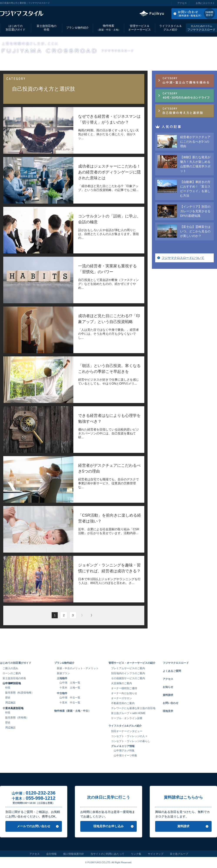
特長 (8, 688)
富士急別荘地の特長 (47, 28)
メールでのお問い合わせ (34, 826)
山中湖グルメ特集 (124, 751)
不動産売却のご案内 (123, 703)
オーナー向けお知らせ (124, 693)
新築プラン (63, 673)
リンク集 (136, 854)
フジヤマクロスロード (201, 28)
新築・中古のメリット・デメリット (78, 668)
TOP (3, 61)
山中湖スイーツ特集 (125, 755)
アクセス (182, 3)
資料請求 (168, 695)
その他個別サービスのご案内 (128, 678)
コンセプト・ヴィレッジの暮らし (131, 741)
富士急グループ (179, 854)
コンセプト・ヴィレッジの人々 (129, 736)
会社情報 (51, 854)
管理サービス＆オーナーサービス (140, 28)
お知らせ (168, 687)
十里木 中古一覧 (70, 703)
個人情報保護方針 (74, 854)
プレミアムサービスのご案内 (128, 668)
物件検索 (108, 28)
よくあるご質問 (172, 671)
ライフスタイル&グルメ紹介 (125, 726)
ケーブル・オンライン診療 (127, 718)
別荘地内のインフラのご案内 (128, 673)
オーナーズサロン (122, 698)
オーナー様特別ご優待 (124, 688)
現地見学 (168, 711)
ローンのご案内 (12, 673)
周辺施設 (10, 703)
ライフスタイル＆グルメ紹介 (171, 28)
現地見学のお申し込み (108, 826)
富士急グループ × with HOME (128, 713)
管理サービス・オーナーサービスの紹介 (132, 663)
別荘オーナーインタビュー (127, 731)
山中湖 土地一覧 (70, 683)
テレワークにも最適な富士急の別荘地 (133, 708)
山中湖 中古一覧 (70, 698)
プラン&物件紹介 (64, 663)
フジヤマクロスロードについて (183, 258)
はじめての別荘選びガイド (16, 28)
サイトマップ (156, 854)
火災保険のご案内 (122, 683)
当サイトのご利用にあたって (107, 854)
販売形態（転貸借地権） (20, 693)
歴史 (8, 698)
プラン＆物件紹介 (77, 28)
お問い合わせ (171, 703)
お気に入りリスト (205, 3)
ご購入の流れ (10, 668)
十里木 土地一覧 (70, 688)
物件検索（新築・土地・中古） (72, 711)
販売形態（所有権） (17, 718)
